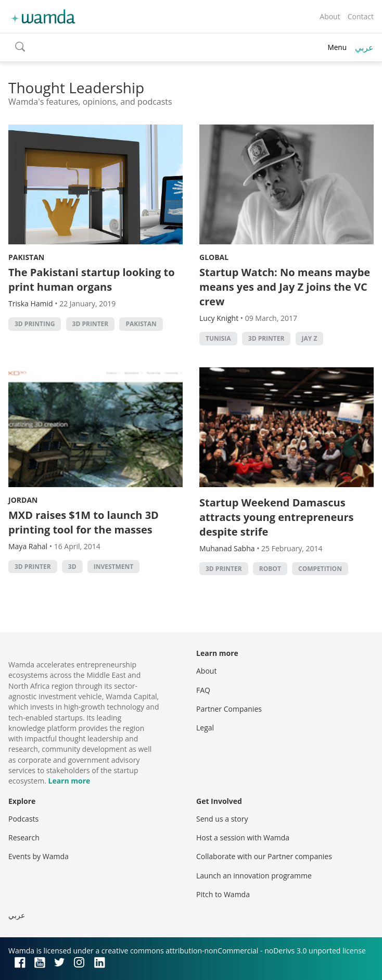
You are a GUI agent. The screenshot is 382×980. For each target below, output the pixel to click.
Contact (361, 16)
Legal (205, 728)
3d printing (35, 324)
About (330, 16)
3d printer (91, 324)
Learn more (69, 781)
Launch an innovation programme (254, 876)
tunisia (218, 338)
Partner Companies (229, 709)
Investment (114, 567)
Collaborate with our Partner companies (264, 856)
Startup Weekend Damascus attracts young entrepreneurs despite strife (276, 517)
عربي (364, 47)
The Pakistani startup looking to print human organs (92, 280)
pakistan (141, 324)
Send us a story (222, 819)
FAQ (203, 690)
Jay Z (310, 338)
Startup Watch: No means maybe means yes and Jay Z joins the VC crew (285, 287)
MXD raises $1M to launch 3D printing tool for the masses (84, 522)
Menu (337, 47)
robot (270, 569)
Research (24, 838)
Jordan (23, 500)
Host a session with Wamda (243, 838)
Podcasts (23, 819)
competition (320, 569)
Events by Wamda (39, 856)
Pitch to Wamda (223, 894)
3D (72, 567)
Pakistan (26, 257)
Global (214, 257)
